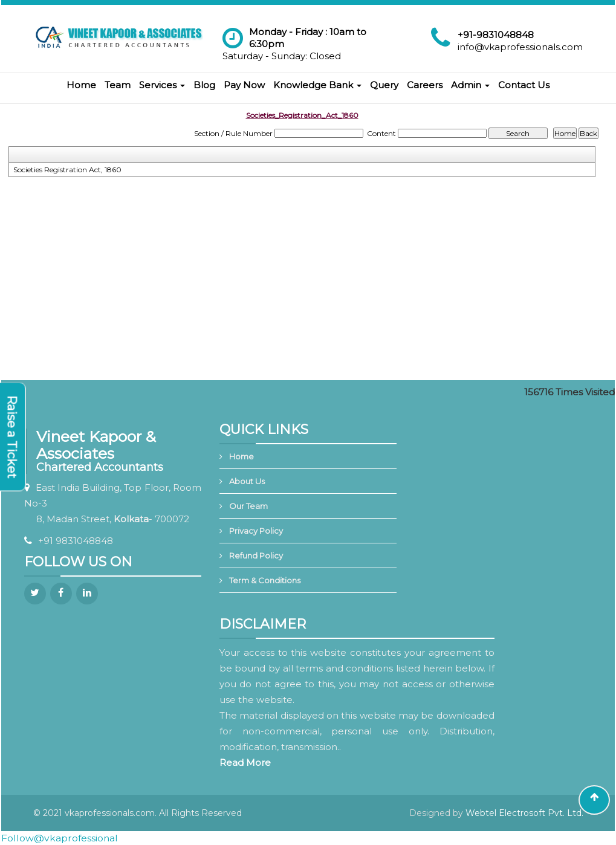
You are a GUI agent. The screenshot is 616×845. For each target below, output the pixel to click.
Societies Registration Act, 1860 (67, 170)
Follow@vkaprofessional (60, 838)
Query (384, 85)
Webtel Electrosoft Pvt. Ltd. (524, 813)
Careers (425, 85)
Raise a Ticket (12, 437)
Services (162, 85)
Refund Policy (256, 555)
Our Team (248, 506)
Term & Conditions (265, 580)
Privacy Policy (256, 531)
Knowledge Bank (317, 85)
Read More (245, 762)
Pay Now (244, 85)
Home (81, 85)
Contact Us (524, 85)
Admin (470, 85)
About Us (247, 481)
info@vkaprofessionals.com (520, 47)
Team (118, 85)
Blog (204, 85)
